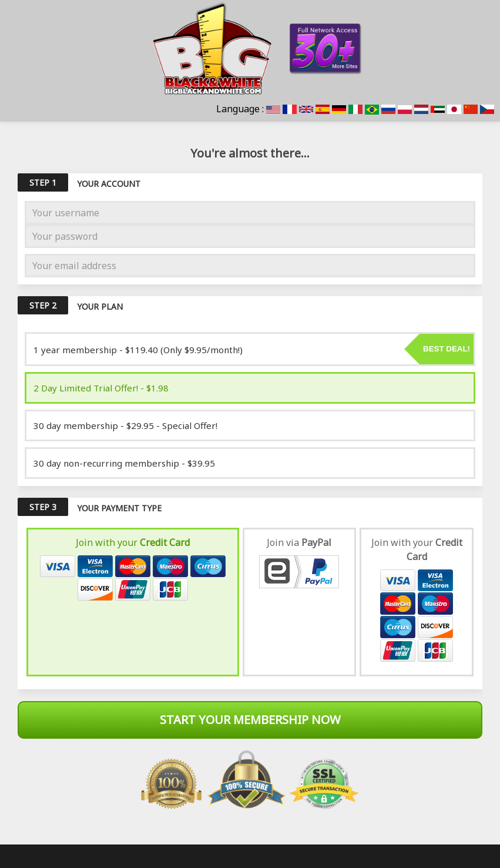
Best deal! (447, 349)
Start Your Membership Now (250, 720)
